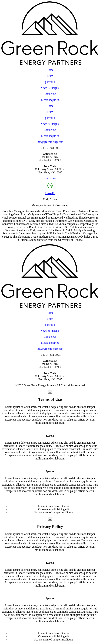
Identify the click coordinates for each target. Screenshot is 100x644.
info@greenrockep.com (50, 142)
